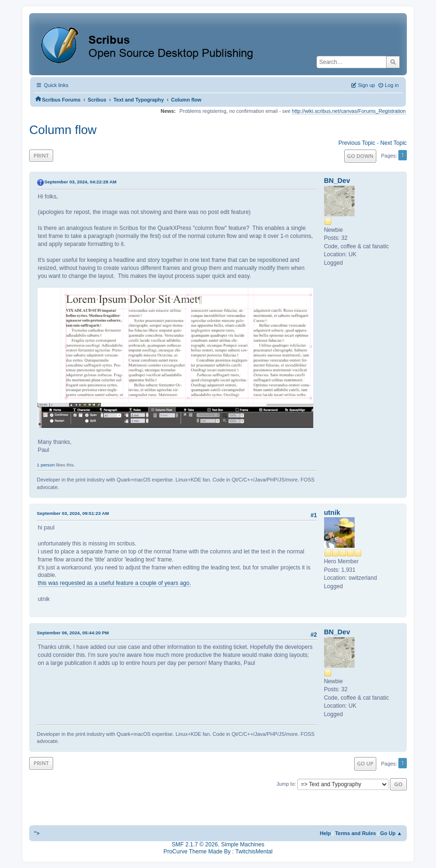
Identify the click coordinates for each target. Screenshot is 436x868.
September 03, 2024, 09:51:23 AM (73, 513)
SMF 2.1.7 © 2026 (195, 844)
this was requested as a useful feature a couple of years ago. (114, 583)
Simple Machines (243, 844)
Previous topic (357, 143)
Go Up (365, 763)
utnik (332, 513)
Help (325, 833)
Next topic (393, 143)
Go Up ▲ (391, 833)
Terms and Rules (356, 833)
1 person (46, 465)
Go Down (360, 156)
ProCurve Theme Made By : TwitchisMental (218, 852)
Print (41, 155)
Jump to (286, 784)
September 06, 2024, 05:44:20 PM (73, 633)
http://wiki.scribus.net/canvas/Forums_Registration (349, 111)
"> (37, 833)
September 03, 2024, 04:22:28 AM (80, 182)
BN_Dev (337, 181)
